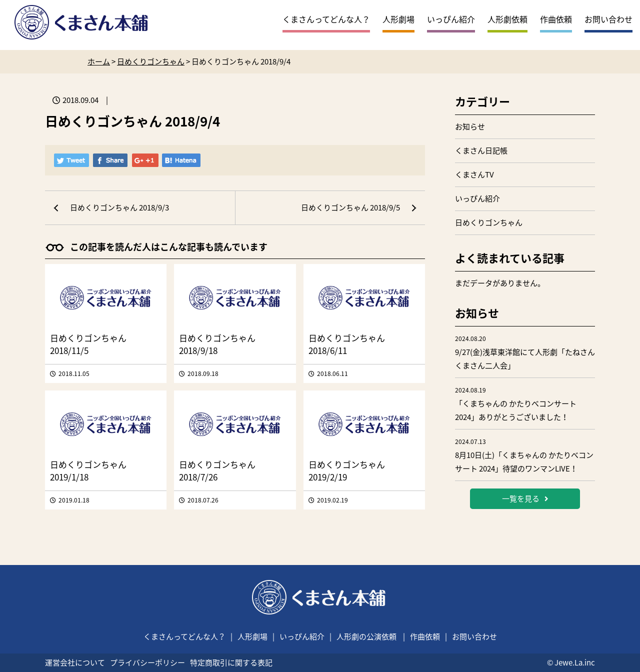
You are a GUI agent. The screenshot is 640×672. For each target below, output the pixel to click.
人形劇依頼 (507, 19)
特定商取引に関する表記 (231, 662)
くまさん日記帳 (481, 150)
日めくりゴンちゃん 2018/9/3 (119, 207)
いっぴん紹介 (451, 19)
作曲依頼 (556, 19)
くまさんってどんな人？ (326, 19)
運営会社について (75, 662)
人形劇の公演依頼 (366, 636)
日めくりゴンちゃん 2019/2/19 (347, 470)
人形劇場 (398, 19)
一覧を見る (525, 498)
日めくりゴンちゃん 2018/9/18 (217, 344)
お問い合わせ (608, 19)
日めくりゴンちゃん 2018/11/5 (88, 344)
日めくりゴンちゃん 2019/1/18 (88, 470)
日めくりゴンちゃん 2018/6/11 (347, 344)
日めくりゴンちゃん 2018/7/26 (217, 470)
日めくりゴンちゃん (489, 222)
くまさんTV (474, 174)
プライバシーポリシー (147, 662)
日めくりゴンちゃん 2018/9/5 (350, 207)
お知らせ (470, 126)
